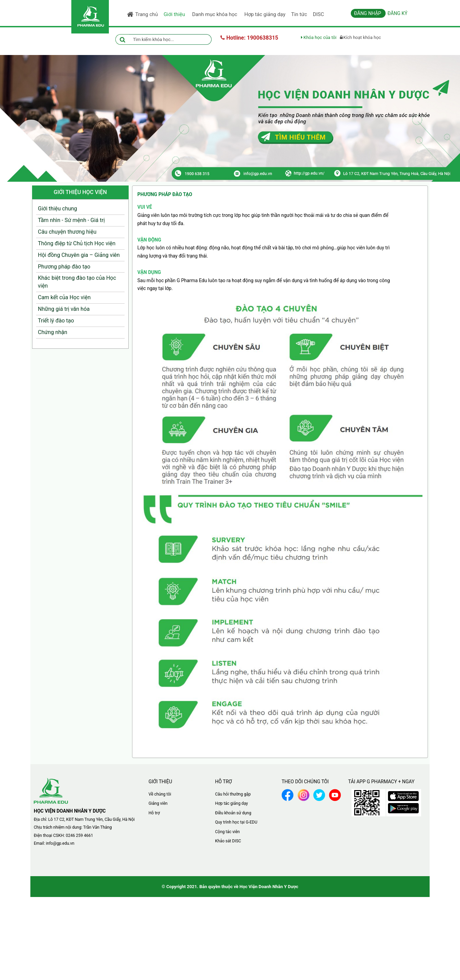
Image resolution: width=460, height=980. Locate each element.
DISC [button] (319, 14)
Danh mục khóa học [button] (216, 16)
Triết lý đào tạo (56, 321)
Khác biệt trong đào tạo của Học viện (77, 282)
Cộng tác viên (227, 832)
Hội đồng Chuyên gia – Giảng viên (79, 255)
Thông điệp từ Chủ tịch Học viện (77, 243)
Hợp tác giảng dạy (231, 803)
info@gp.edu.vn (60, 843)
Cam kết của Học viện (64, 297)
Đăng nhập (368, 13)
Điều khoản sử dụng (233, 813)
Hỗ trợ (154, 813)
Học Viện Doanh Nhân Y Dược (269, 887)
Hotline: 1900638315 (249, 38)
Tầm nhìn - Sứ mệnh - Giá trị (71, 220)
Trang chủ (142, 14)
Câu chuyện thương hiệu (67, 232)
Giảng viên (158, 803)
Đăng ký (397, 13)
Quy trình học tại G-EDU (236, 822)
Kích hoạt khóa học (361, 37)
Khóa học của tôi (319, 37)
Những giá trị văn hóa (64, 309)
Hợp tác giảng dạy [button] (265, 14)
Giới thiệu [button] (175, 16)
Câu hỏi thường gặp (233, 794)
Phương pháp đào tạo (64, 267)
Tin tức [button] (299, 14)
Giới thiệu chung (57, 209)
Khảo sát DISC (228, 841)
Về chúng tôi (160, 794)
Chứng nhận (53, 332)
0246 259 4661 (80, 836)
